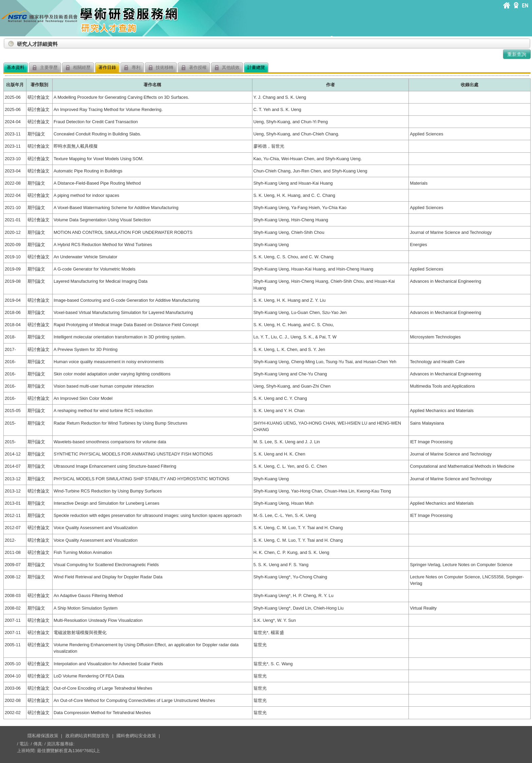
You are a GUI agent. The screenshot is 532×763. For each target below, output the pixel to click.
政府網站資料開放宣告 (88, 736)
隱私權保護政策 (43, 736)
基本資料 (16, 67)
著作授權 (194, 68)
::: (5, 41)
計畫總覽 (256, 67)
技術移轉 (161, 68)
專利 (132, 68)
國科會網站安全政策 (136, 736)
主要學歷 (45, 68)
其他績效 (227, 68)
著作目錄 (107, 67)
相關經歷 (78, 68)
